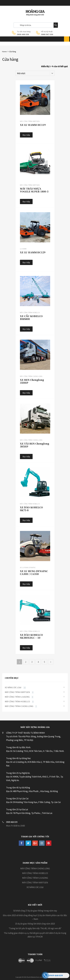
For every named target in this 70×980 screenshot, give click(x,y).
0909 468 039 (23, 34)
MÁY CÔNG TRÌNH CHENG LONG (31, 376)
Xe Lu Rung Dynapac (28, 568)
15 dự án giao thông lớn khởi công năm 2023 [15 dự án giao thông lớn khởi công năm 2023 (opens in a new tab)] (35, 924)
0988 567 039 (47, 34)
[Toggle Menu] (67, 39)
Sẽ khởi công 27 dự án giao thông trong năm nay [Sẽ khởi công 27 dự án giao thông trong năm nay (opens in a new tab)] (35, 911)
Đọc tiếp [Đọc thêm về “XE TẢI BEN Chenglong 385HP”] (26, 457)
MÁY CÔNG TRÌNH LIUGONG (17, 697)
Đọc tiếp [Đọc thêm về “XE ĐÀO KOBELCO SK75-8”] (26, 520)
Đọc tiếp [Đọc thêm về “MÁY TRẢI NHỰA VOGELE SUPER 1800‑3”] (26, 202)
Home (4, 52)
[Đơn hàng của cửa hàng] (35, 73)
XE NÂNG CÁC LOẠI (13, 687)
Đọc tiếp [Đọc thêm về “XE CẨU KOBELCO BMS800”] (26, 329)
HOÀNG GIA (35, 11)
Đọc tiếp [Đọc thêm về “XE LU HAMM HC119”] (26, 135)
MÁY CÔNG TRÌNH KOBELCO (30, 313)
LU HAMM (23, 249)
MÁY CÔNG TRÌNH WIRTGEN (30, 121)
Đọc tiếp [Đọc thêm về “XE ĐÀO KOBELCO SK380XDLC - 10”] (26, 648)
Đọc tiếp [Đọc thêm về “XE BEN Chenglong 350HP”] (26, 393)
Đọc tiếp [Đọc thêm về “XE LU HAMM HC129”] (26, 262)
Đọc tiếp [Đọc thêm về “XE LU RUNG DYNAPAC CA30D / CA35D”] (26, 584)
